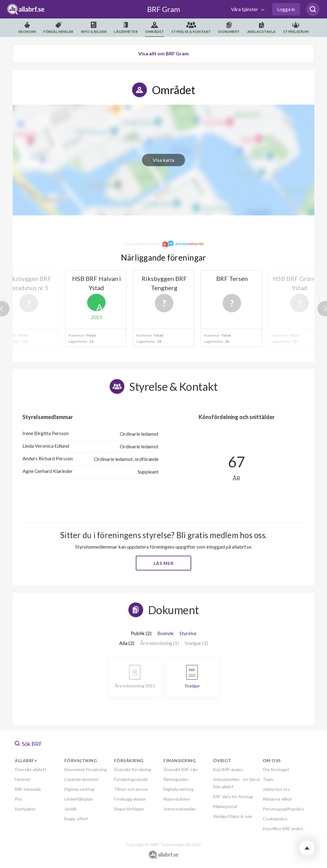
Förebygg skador (130, 799)
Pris (18, 799)
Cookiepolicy (275, 819)
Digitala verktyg (79, 789)
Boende (166, 633)
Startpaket (25, 809)
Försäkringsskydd (131, 779)
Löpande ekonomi (81, 779)
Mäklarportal (225, 806)
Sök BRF (28, 744)
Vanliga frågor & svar (233, 816)
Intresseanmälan (180, 809)
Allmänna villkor (277, 799)
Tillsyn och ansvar (131, 789)
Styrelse (188, 633)
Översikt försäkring (133, 769)
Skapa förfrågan (129, 809)
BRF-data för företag (233, 796)
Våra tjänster (245, 9)
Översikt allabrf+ (31, 769)
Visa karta (163, 160)
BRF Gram (164, 9)
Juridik (71, 809)
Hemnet (23, 779)
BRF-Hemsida (28, 789)
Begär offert (76, 819)
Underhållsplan (79, 799)
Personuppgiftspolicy (283, 809)
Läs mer (164, 563)
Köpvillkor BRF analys (283, 828)
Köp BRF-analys (228, 769)
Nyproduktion (177, 799)
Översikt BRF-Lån (180, 769)
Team (268, 779)
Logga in (286, 9)
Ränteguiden (176, 779)
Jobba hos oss (276, 789)
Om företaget (276, 769)
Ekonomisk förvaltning (86, 769)
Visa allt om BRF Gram (163, 53)
